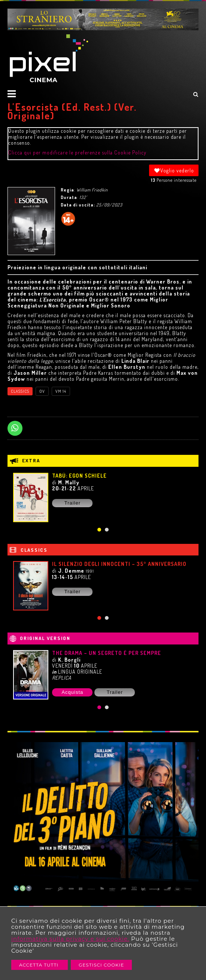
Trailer (72, 503)
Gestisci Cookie (101, 965)
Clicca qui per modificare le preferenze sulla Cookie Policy (77, 152)
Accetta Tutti (40, 965)
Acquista (72, 692)
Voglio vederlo (174, 170)
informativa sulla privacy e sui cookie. (70, 939)
